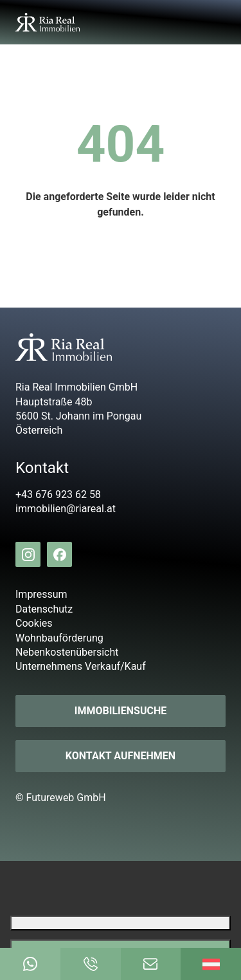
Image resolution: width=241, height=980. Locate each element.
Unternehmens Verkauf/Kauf (81, 666)
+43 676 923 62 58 (58, 495)
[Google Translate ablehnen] (121, 923)
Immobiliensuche (121, 711)
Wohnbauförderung (59, 638)
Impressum (41, 594)
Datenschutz (44, 609)
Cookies (34, 623)
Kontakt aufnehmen (121, 756)
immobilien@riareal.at (66, 509)
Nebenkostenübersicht (67, 652)
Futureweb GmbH (66, 798)
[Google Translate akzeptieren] (121, 947)
